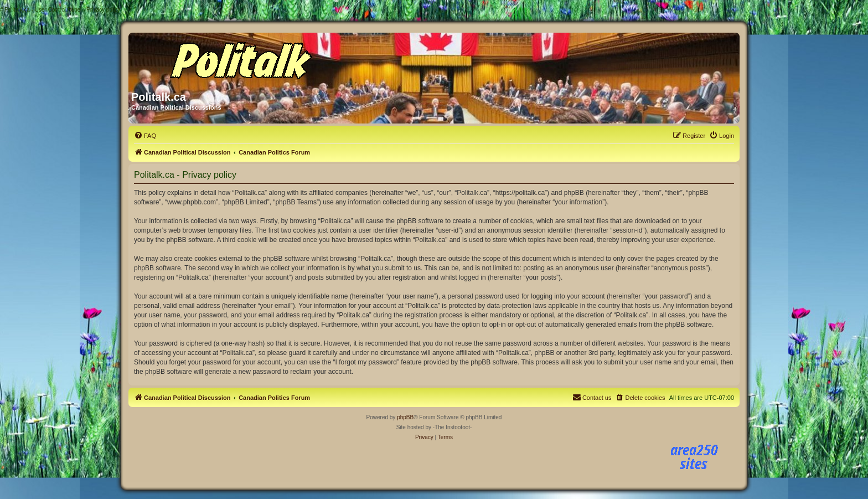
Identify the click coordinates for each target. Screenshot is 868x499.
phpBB (405, 417)
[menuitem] (145, 136)
